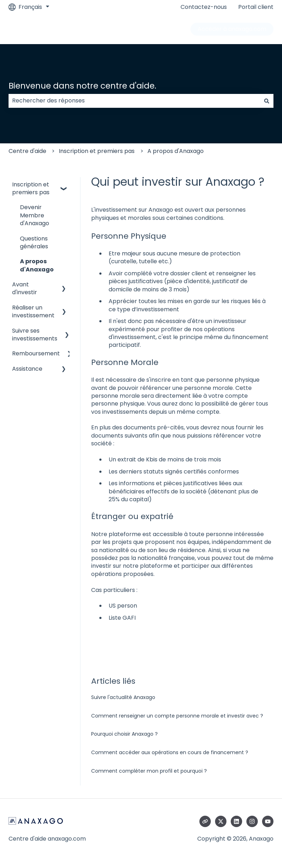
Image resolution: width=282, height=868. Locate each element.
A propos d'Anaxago (176, 151)
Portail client (256, 7)
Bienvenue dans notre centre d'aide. (82, 86)
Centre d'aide (27, 151)
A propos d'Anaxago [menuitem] (37, 265)
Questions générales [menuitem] (34, 242)
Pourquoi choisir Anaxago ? (124, 734)
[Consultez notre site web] (205, 821)
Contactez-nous (204, 7)
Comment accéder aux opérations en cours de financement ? (170, 752)
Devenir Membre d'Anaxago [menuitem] (35, 215)
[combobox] (134, 101)
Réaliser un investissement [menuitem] (33, 311)
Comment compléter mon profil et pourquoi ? (149, 771)
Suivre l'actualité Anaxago (123, 697)
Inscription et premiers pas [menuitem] (31, 188)
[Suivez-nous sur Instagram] (252, 821)
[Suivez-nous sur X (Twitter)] (221, 821)
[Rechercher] (267, 101)
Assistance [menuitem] (27, 369)
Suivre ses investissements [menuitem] (35, 335)
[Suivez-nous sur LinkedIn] (236, 821)
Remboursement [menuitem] (36, 353)
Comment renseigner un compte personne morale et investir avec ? (177, 716)
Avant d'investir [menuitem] (25, 288)
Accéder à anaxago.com (232, 29)
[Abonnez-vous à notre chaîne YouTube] (268, 821)
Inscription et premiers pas (97, 151)
